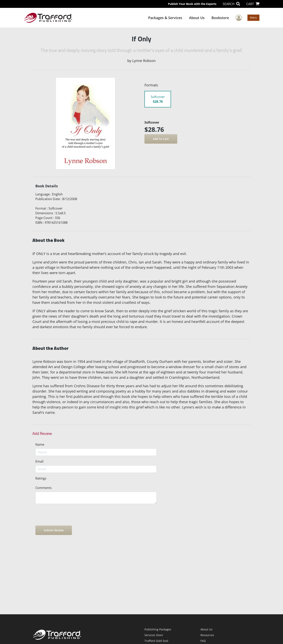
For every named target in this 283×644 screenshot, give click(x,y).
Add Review (42, 433)
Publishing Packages (158, 629)
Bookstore (220, 18)
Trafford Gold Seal (156, 641)
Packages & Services (165, 18)
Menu (253, 18)
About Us (197, 18)
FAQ (203, 641)
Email (39, 461)
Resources (207, 635)
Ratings (41, 478)
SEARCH (231, 4)
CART (253, 4)
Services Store (154, 635)
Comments (44, 488)
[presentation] (65, 515)
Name (40, 444)
